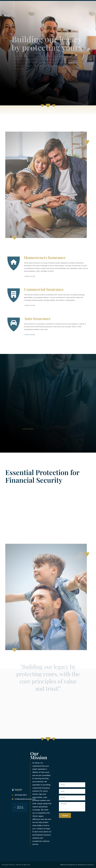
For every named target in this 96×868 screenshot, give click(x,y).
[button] (65, 3)
